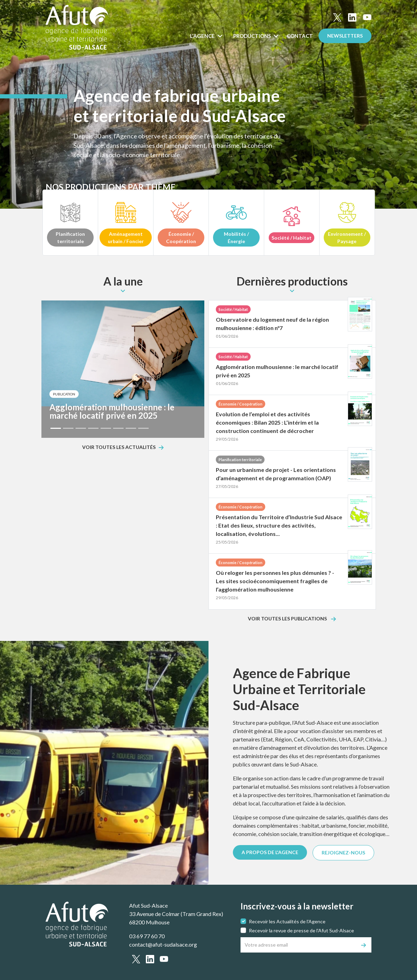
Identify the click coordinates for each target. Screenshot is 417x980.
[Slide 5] (106, 428)
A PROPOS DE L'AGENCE (270, 852)
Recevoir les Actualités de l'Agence (287, 921)
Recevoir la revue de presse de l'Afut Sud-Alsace (301, 930)
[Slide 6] (118, 428)
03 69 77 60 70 (147, 936)
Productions (253, 36)
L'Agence (203, 36)
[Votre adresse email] (298, 945)
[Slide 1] (56, 428)
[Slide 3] (81, 428)
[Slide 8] (143, 428)
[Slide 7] (131, 428)
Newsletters (345, 36)
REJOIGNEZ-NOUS (343, 853)
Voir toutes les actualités (119, 447)
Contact (300, 36)
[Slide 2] (68, 428)
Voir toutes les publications (288, 619)
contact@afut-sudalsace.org (163, 944)
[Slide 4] (93, 428)
